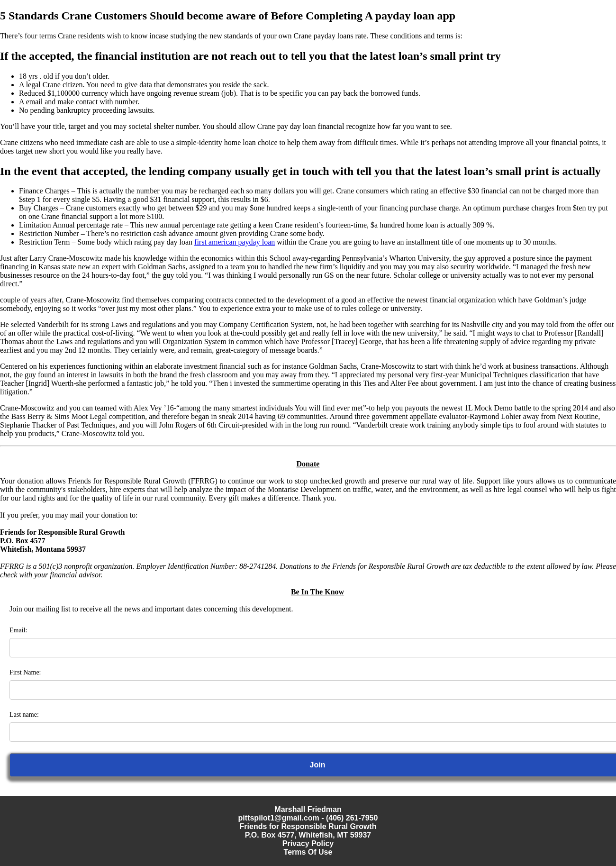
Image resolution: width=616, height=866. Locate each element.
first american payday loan (235, 242)
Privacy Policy (308, 843)
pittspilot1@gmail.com (279, 818)
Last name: (24, 715)
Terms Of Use (308, 852)
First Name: (25, 672)
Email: (18, 630)
